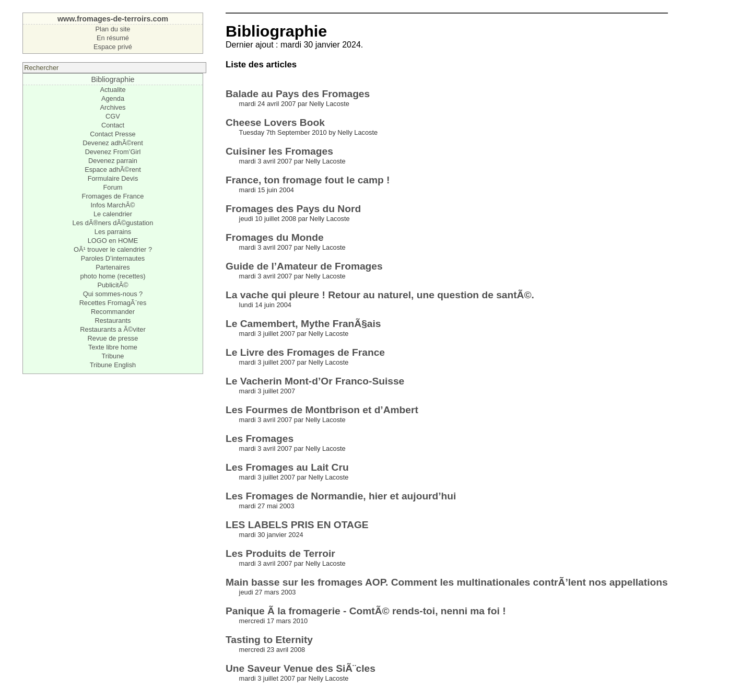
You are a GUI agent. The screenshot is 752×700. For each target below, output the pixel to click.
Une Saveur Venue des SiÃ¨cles (301, 668)
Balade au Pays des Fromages (298, 94)
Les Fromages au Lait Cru (287, 467)
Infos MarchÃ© (113, 205)
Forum (113, 187)
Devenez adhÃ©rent (113, 143)
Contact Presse (113, 134)
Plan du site (113, 29)
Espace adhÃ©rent (113, 170)
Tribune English (113, 365)
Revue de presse (113, 338)
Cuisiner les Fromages (279, 151)
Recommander (113, 312)
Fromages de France (113, 196)
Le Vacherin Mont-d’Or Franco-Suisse (315, 381)
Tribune (113, 356)
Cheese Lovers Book (275, 122)
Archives (113, 107)
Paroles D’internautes (113, 258)
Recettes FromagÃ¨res (113, 303)
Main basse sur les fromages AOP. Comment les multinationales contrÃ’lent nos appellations (447, 582)
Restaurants (113, 320)
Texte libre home (113, 347)
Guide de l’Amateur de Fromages (304, 266)
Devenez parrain (113, 161)
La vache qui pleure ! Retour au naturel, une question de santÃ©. (380, 295)
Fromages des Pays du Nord (293, 209)
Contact (113, 125)
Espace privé (113, 47)
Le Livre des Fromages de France (305, 352)
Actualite (113, 90)
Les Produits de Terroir (280, 553)
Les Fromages (260, 439)
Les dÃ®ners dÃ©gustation (113, 223)
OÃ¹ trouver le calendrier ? (113, 249)
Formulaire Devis (113, 178)
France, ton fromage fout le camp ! (308, 180)
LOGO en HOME (113, 241)
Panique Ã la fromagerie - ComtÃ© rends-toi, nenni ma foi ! (366, 611)
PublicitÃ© (113, 285)
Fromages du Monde (275, 237)
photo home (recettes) (113, 276)
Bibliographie (113, 79)
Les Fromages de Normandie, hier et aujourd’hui (341, 496)
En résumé (113, 38)
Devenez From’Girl (113, 152)
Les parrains (113, 232)
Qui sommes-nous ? (113, 294)
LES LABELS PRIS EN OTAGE (297, 525)
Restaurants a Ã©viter (113, 329)
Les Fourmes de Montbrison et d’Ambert (322, 410)
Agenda (113, 98)
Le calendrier (113, 214)
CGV (113, 116)
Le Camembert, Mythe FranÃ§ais (303, 324)
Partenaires (113, 267)
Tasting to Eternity (269, 640)
